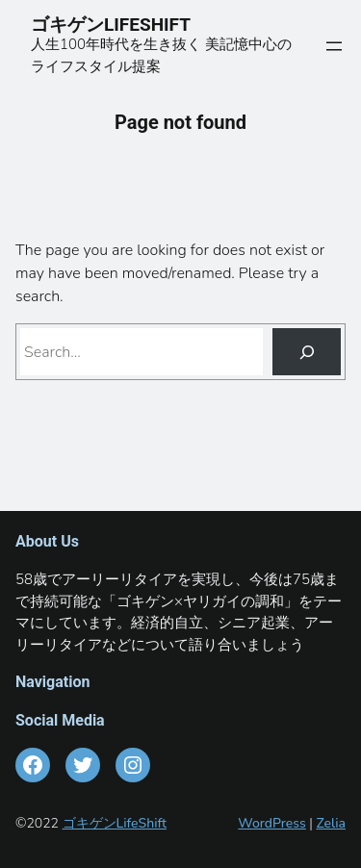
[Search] (307, 352)
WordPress (272, 823)
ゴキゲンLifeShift (115, 823)
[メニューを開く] (334, 46)
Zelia (331, 823)
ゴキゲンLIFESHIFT (120, 25)
